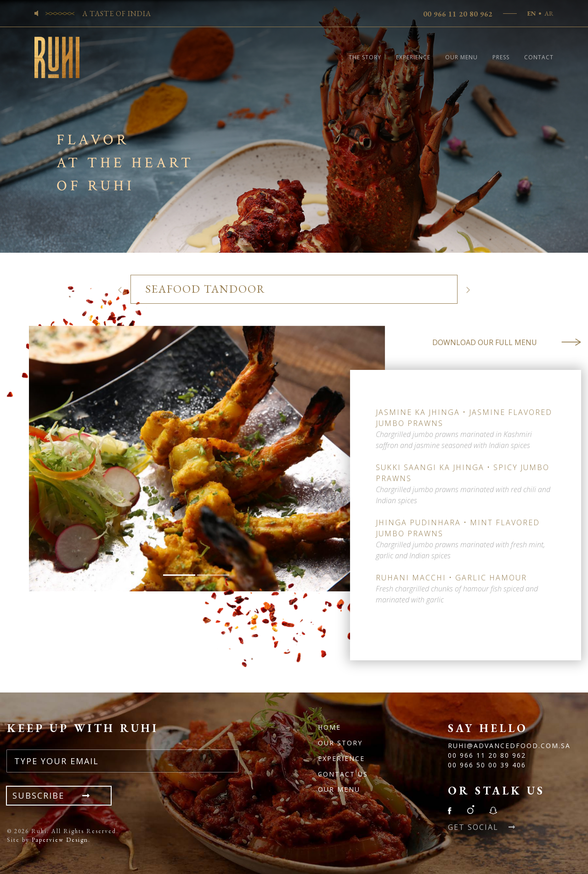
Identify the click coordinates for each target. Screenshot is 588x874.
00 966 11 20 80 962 (458, 14)
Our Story (340, 743)
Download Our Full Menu (507, 342)
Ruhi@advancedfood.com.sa (509, 746)
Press (501, 57)
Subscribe (59, 795)
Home (329, 727)
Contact (539, 57)
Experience (413, 57)
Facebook (452, 810)
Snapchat (493, 810)
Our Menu (461, 57)
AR (549, 13)
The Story (365, 57)
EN (531, 13)
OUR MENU (339, 789)
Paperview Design (60, 840)
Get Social (482, 827)
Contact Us (343, 774)
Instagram (470, 810)
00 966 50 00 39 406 (487, 765)
